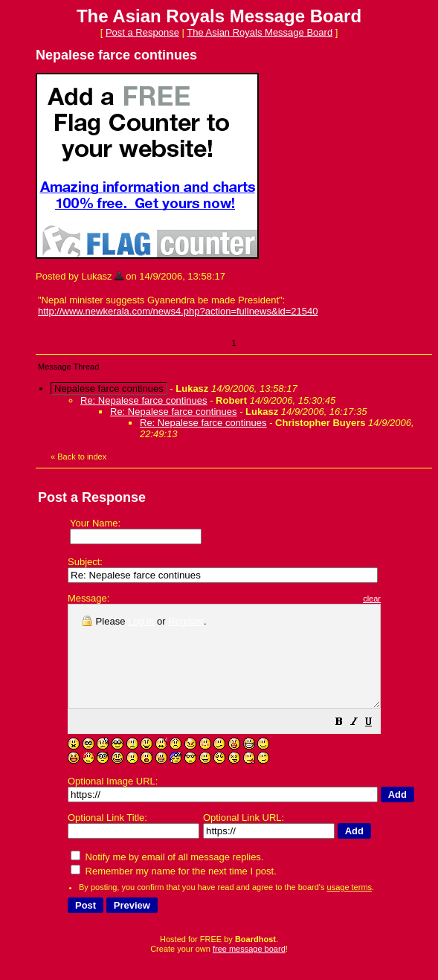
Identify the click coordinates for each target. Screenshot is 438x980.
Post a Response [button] (142, 32)
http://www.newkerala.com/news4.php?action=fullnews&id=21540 (178, 311)
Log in (141, 621)
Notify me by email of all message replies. (167, 877)
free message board (249, 969)
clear (409, 599)
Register (186, 621)
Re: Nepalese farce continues (144, 400)
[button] (376, 744)
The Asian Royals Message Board (260, 32)
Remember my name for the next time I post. (174, 891)
